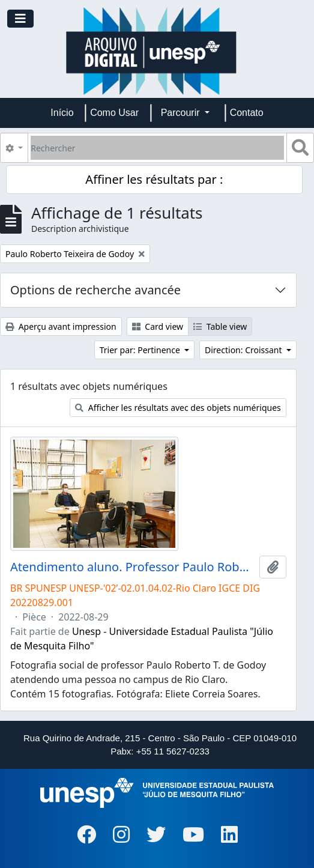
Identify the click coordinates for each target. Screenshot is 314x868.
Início (62, 113)
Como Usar (114, 113)
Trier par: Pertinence (141, 350)
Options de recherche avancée (95, 290)
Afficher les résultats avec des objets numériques (178, 408)
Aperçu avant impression (61, 326)
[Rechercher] (157, 148)
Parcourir (182, 113)
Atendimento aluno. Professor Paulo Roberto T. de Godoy (132, 567)
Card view (158, 326)
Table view (220, 326)
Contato (247, 113)
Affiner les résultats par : (154, 179)
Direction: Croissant (244, 350)
